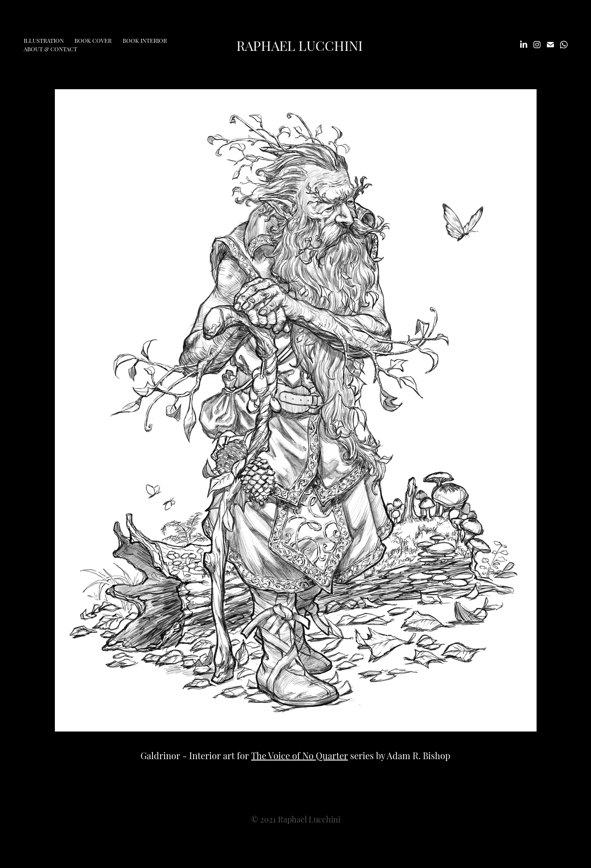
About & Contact (50, 49)
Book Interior (145, 40)
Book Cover (93, 40)
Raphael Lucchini (300, 45)
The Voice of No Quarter (300, 755)
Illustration (44, 40)
